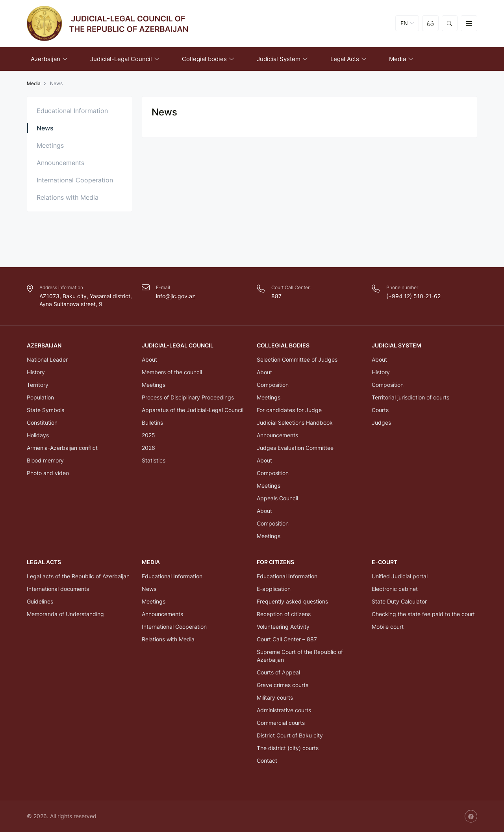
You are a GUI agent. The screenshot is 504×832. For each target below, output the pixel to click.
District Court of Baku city (290, 735)
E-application (274, 589)
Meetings (50, 145)
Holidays (38, 435)
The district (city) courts (288, 748)
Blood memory (45, 460)
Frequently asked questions (292, 601)
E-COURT (384, 562)
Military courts (275, 697)
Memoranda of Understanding (65, 614)
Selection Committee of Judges (297, 359)
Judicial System (397, 345)
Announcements (60, 163)
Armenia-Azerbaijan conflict (62, 448)
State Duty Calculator (399, 601)
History (36, 372)
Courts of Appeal (278, 672)
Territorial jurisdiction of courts (410, 397)
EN (404, 23)
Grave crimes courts (283, 685)
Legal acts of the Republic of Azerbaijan (78, 576)
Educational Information (72, 111)
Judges (381, 422)
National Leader (47, 359)
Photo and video (48, 473)
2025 (148, 435)
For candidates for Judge (289, 410)
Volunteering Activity (283, 627)
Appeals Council (277, 498)
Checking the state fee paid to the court (423, 614)
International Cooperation (75, 180)
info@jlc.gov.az (176, 296)
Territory (38, 385)
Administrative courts (284, 710)
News (45, 128)
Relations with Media (68, 197)
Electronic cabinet (395, 589)
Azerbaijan (44, 345)
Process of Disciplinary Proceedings (188, 397)
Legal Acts (44, 562)
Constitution (42, 422)
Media (34, 83)
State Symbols (45, 410)
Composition (273, 385)
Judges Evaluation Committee (295, 448)
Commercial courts (281, 723)
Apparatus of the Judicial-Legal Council (193, 410)
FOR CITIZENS (275, 562)
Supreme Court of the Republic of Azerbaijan (300, 656)
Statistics (154, 460)
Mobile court (388, 627)
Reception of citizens (284, 614)
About (149, 359)
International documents (58, 589)
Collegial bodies (283, 345)
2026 (148, 448)
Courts (380, 410)
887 (276, 296)
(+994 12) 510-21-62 (413, 296)
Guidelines (40, 601)
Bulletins (152, 422)
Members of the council (172, 372)
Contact (267, 760)
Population (40, 397)
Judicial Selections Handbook (295, 422)
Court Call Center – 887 (287, 639)
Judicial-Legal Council (178, 345)
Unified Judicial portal (400, 576)
